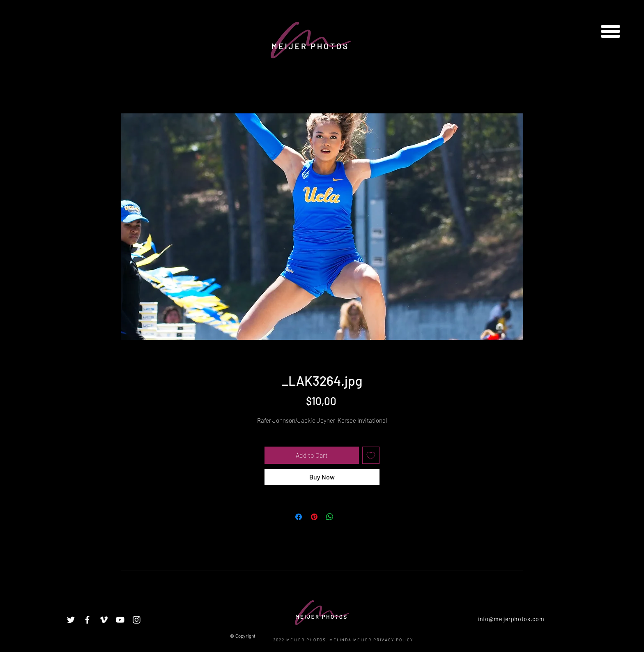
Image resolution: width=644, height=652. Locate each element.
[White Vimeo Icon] (104, 620)
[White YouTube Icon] (120, 620)
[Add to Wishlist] (371, 455)
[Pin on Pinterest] (314, 517)
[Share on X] (345, 517)
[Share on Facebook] (299, 517)
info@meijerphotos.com (511, 619)
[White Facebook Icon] (87, 620)
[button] (611, 31)
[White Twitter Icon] (71, 620)
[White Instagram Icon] (137, 620)
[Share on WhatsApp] (330, 517)
